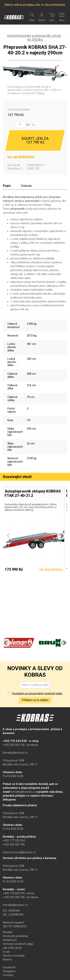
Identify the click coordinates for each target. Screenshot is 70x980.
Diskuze (26, 186)
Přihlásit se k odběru (35, 700)
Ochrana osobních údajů (18, 944)
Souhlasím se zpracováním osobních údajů (37, 693)
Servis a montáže (14, 956)
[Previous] (6, 643)
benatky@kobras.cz (15, 753)
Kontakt (8, 932)
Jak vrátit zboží (12, 948)
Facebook (9, 967)
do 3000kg (35, 40)
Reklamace (10, 940)
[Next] (61, 536)
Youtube (8, 975)
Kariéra (7, 960)
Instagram (9, 971)
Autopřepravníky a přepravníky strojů (34, 36)
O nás (6, 952)
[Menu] (62, 17)
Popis (7, 186)
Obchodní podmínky (15, 936)
